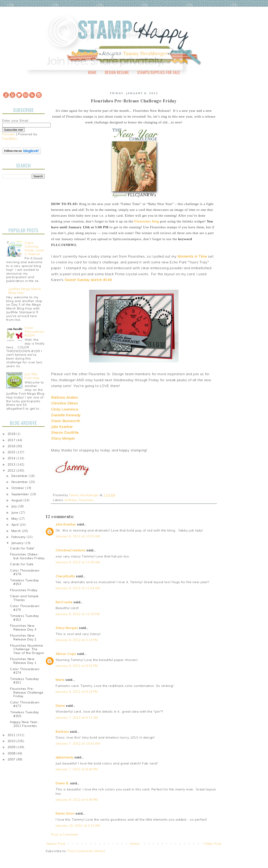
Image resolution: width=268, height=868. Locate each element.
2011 (12, 735)
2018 (12, 434)
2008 (12, 753)
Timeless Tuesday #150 (24, 714)
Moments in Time (192, 256)
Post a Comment (65, 834)
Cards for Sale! (22, 548)
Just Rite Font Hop (32, 376)
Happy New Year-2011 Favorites (24, 724)
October (18, 488)
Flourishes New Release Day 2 (23, 637)
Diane (60, 706)
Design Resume (117, 72)
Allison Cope (66, 654)
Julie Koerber (66, 524)
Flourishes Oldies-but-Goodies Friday (27, 556)
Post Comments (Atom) (86, 851)
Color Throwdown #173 (25, 704)
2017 (12, 440)
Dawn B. (62, 783)
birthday (71, 500)
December (20, 476)
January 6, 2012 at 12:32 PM (78, 614)
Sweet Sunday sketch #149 (88, 280)
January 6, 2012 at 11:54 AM (78, 588)
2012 (12, 470)
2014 (12, 458)
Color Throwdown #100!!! (34, 332)
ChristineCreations (71, 550)
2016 (12, 446)
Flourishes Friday (24, 590)
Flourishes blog (147, 221)
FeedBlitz (9, 139)
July (15, 506)
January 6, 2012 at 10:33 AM (78, 536)
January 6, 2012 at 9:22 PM (77, 692)
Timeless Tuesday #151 (24, 681)
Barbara (62, 732)
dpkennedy (64, 757)
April (16, 525)
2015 (12, 452)
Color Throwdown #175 (25, 608)
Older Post (213, 844)
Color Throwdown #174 (25, 671)
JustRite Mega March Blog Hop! (25, 291)
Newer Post (56, 844)
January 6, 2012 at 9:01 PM (77, 666)
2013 (12, 464)
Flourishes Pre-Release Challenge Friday (27, 692)
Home (92, 72)
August (18, 500)
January (18, 543)
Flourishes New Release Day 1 (23, 661)
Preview (9, 134)
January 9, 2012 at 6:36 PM (77, 800)
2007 (12, 759)
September (21, 494)
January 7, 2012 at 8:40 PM (77, 769)
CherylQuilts (65, 576)
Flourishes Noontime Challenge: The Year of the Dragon (27, 649)
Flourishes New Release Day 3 (23, 628)
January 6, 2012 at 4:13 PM (77, 640)
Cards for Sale (22, 564)
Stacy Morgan (67, 628)
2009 (12, 747)
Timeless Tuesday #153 (24, 582)
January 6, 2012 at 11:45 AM (78, 562)
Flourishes (86, 500)
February (19, 537)
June (15, 512)
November (20, 482)
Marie (60, 680)
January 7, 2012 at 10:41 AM (78, 743)
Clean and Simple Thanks (24, 598)
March (17, 531)
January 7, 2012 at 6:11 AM (77, 718)
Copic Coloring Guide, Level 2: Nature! (34, 248)
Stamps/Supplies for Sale (159, 72)
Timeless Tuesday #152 (24, 618)
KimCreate (64, 602)
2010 (12, 741)
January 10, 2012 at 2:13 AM (78, 826)
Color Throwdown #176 (25, 572)
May (15, 519)
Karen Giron (65, 813)
